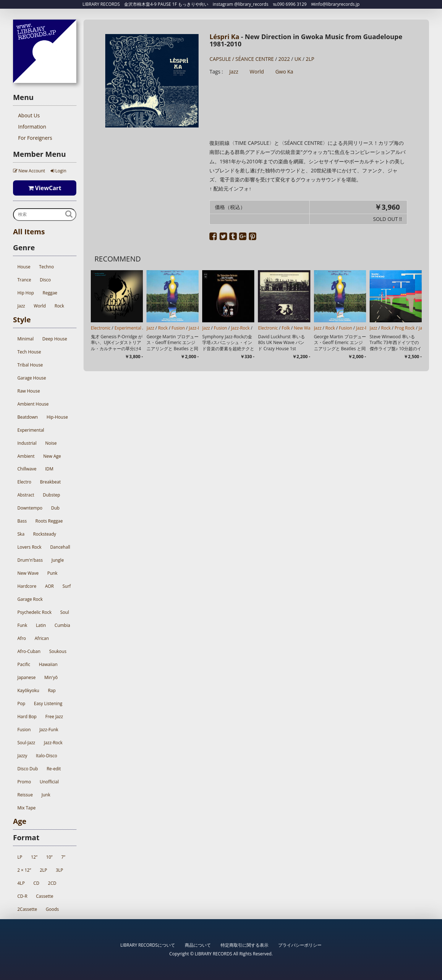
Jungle (58, 560)
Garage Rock (30, 599)
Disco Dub (28, 769)
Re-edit (54, 769)
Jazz (21, 306)
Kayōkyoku (28, 690)
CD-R (22, 896)
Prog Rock (405, 328)
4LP (21, 883)
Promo (24, 782)
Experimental (31, 430)
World (40, 306)
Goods (52, 909)
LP (20, 857)
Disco (45, 280)
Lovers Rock (29, 547)
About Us (29, 115)
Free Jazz (54, 717)
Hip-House (57, 417)
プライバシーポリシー (300, 945)
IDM (49, 469)
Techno (46, 267)
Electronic (101, 328)
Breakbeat (50, 482)
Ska (21, 534)
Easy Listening (48, 703)
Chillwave (27, 469)
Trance (24, 280)
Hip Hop (26, 293)
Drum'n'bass (30, 560)
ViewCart (45, 188)
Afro (22, 638)
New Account (29, 171)
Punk (52, 573)
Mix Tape (27, 808)
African (42, 638)
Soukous (58, 651)
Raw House (29, 391)
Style (22, 320)
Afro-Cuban (29, 651)
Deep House (55, 339)
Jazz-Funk (49, 730)
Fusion (24, 730)
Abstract (26, 495)
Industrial (27, 443)
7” (63, 857)
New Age (52, 456)
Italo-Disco (46, 756)
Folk (286, 328)
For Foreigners (35, 138)
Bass (22, 521)
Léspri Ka (224, 37)
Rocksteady (45, 534)
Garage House (32, 378)
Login (59, 171)
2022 (284, 59)
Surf (67, 586)
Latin (41, 625)
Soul (64, 612)
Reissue (25, 795)
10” (49, 857)
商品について (198, 945)
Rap (52, 690)
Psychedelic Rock (34, 612)
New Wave (28, 573)
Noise (51, 443)
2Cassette (27, 909)
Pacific (24, 664)
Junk (46, 795)
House (24, 267)
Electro (24, 482)
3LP (59, 870)
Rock (60, 306)
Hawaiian (48, 664)
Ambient (26, 456)
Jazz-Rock (53, 743)
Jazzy (22, 756)
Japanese (26, 677)
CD (36, 883)
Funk (22, 625)
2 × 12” (24, 870)
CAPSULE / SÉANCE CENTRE (242, 59)
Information (32, 127)
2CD (52, 883)
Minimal (25, 339)
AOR (49, 586)
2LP (43, 870)
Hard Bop (27, 717)
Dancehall (60, 547)
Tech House (29, 352)
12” (34, 857)
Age (20, 821)
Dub (55, 508)
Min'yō (51, 677)
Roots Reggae (49, 521)
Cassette (45, 896)
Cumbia (62, 625)
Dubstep (52, 495)
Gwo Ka (284, 72)
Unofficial (49, 782)
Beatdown (28, 417)
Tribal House (30, 365)
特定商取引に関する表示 (245, 945)
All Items (29, 232)
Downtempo (30, 508)
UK (298, 59)
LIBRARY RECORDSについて (148, 945)
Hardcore (27, 586)
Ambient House (33, 404)
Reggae (50, 293)
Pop (21, 703)
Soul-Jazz (26, 743)
